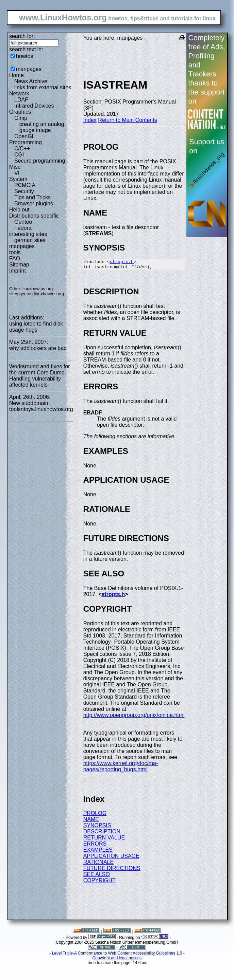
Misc (15, 167)
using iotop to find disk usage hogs (36, 327)
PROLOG (95, 815)
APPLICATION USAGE (111, 858)
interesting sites (28, 234)
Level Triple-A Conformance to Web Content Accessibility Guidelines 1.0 (117, 955)
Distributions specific (34, 216)
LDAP (21, 100)
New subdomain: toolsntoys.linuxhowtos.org (41, 406)
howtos (25, 56)
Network (19, 94)
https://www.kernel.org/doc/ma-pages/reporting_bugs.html (121, 768)
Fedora (23, 228)
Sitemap (19, 265)
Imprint (18, 271)
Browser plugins (34, 204)
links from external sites (43, 87)
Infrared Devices (34, 106)
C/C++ (22, 149)
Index (90, 120)
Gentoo (23, 222)
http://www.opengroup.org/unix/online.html (134, 717)
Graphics (20, 112)
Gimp (21, 118)
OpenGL (24, 136)
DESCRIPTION (102, 834)
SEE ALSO (97, 876)
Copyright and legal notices (117, 960)
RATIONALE (99, 864)
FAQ (15, 258)
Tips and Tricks (32, 197)
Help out (19, 210)
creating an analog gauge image (42, 127)
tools (15, 252)
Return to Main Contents (127, 120)
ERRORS (95, 846)
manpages (29, 69)
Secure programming (40, 161)
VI (17, 173)
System (18, 179)
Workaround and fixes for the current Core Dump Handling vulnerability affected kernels (39, 376)
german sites (30, 240)
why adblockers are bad (38, 348)
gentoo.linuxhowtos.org (42, 294)
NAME (91, 821)
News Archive (31, 81)
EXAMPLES (98, 852)
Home (16, 75)
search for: (22, 36)
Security (24, 191)
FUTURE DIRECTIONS (112, 870)
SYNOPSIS (97, 827)
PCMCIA (25, 185)
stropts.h (122, 262)
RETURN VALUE (104, 840)
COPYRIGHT (99, 882)
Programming (26, 142)
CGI (19, 155)
